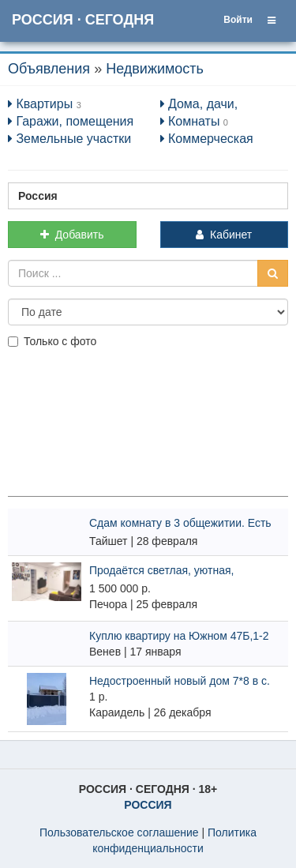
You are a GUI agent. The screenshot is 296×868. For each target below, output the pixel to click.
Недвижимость (155, 69)
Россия (38, 196)
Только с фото (52, 341)
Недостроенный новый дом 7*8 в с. (180, 681)
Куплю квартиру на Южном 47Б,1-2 (179, 636)
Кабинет (224, 235)
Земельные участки (69, 139)
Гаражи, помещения (71, 121)
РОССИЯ (148, 805)
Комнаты (190, 121)
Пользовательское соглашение (119, 832)
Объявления (49, 69)
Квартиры (40, 104)
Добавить (72, 235)
